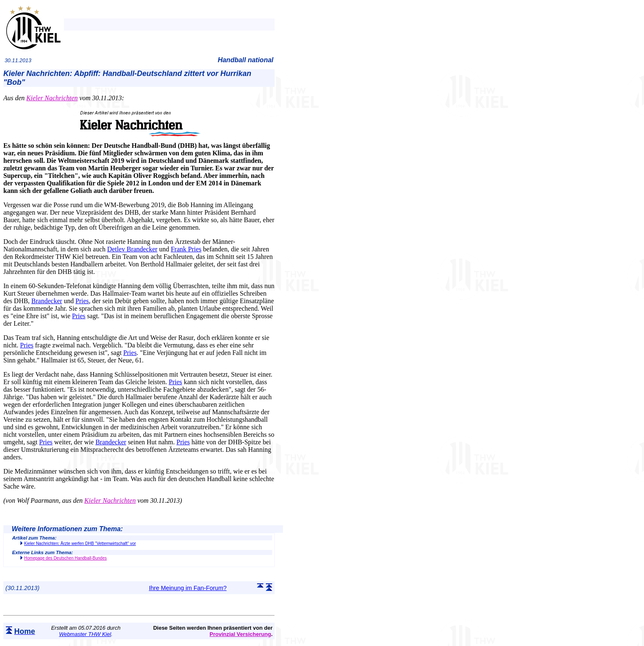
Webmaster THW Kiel (85, 634)
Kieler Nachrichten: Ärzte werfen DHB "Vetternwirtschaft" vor (80, 543)
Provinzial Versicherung (240, 634)
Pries (82, 301)
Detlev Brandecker (132, 249)
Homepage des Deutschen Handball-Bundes (66, 558)
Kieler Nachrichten (52, 98)
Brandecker (47, 301)
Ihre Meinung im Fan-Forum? (188, 588)
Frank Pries (186, 249)
